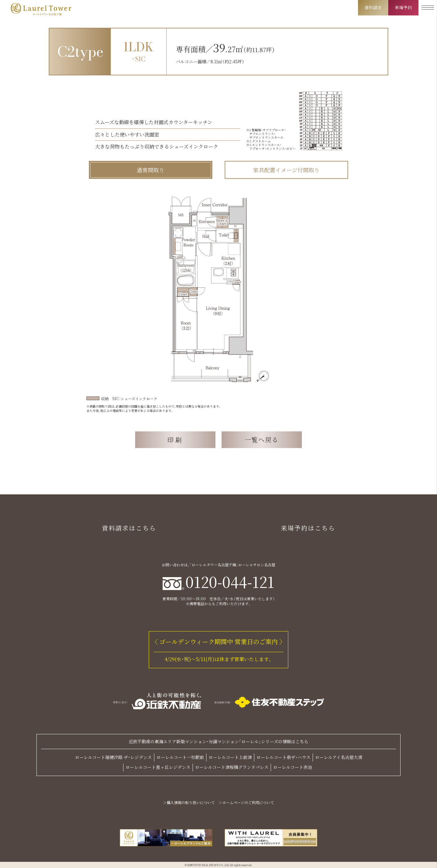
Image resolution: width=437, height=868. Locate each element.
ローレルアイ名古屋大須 (339, 757)
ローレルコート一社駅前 (180, 757)
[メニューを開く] (428, 8)
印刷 (175, 440)
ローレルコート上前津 (230, 757)
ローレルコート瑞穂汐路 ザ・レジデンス (113, 757)
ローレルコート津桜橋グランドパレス (232, 767)
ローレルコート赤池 (293, 767)
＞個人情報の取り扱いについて (189, 803)
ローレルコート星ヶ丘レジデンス (158, 767)
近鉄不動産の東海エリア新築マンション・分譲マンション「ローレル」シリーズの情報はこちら (218, 742)
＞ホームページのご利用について (246, 803)
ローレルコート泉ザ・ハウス (283, 757)
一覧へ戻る (262, 440)
